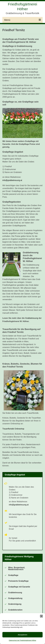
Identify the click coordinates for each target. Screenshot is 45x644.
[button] (41, 616)
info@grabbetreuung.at (12, 180)
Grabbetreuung (32, 318)
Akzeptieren (22, 635)
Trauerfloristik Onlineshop (13, 429)
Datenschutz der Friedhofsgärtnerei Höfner (22, 640)
